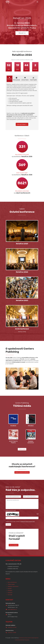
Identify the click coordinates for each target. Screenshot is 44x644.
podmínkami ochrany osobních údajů (28, 522)
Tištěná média (22, 449)
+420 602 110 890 (12, 633)
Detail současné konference (22, 472)
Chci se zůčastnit (14, 545)
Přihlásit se (22, 33)
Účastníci (25, 79)
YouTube (10, 595)
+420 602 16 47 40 (12, 627)
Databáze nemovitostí (13, 586)
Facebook (10, 593)
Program (16, 79)
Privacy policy (27, 640)
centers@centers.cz (12, 609)
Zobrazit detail (22, 124)
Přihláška (10, 591)
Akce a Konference (12, 582)
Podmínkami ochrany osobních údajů (26, 638)
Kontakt (10, 588)
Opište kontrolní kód (11, 510)
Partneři (33, 79)
